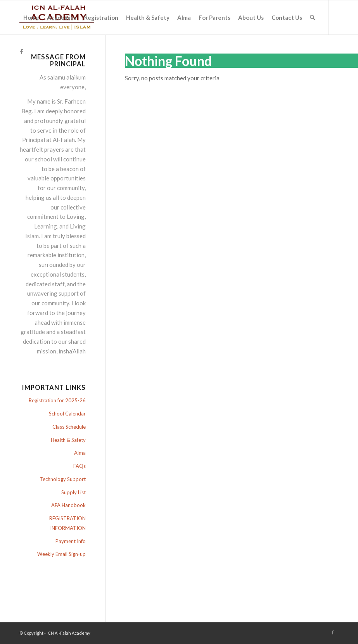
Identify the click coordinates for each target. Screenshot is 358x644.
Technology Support (63, 479)
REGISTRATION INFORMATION (67, 523)
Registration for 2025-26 (57, 400)
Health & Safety (68, 440)
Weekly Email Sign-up (61, 554)
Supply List (74, 492)
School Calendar (67, 414)
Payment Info (71, 541)
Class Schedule (69, 427)
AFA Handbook (68, 505)
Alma (80, 453)
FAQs (80, 466)
